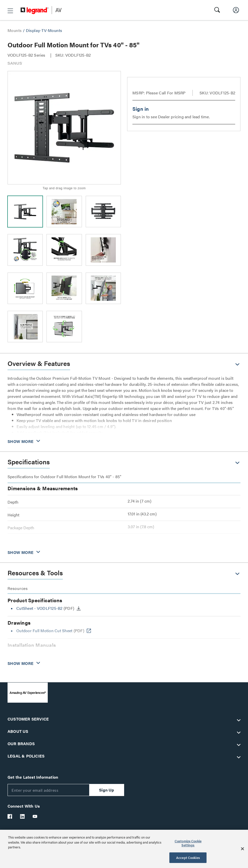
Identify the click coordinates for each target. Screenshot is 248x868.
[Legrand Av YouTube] (35, 816)
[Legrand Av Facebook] (10, 816)
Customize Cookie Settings (188, 843)
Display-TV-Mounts (44, 30)
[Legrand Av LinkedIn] (23, 816)
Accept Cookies (188, 858)
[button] (10, 11)
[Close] (242, 849)
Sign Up (107, 790)
